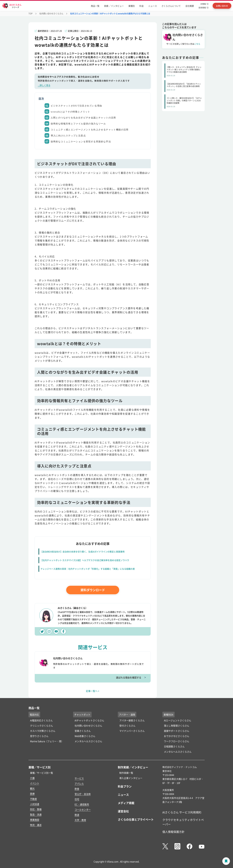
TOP (30, 13)
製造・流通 (36, 814)
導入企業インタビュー (131, 778)
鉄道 (77, 815)
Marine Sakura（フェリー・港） (47, 741)
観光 (32, 788)
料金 (142, 6)
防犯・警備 (36, 809)
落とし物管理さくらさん (177, 726)
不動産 (33, 799)
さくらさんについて (171, 6)
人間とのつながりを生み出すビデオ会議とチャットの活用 (83, 118)
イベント (35, 783)
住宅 (77, 799)
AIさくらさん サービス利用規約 (182, 812)
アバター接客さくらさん (132, 720)
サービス (79, 778)
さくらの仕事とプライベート (136, 819)
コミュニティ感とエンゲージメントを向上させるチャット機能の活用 (90, 130)
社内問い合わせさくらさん (51, 13)
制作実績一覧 (126, 773)
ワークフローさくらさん (177, 741)
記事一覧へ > (93, 691)
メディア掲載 (126, 803)
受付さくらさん (127, 726)
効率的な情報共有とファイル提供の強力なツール (78, 124)
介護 (32, 778)
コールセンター (83, 810)
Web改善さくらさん (85, 736)
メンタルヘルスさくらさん (88, 741)
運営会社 (123, 811)
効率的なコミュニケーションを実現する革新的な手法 (81, 142)
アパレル (79, 783)
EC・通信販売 (82, 804)
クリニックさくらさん (42, 726)
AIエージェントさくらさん (178, 720)
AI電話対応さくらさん (41, 720)
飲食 (77, 789)
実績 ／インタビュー (114, 6)
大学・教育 (80, 820)
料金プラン (125, 786)
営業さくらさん (83, 731)
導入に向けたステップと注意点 (68, 136)
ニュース (153, 6)
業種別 (132, 6)
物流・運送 (36, 825)
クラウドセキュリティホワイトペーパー (183, 822)
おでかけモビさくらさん (177, 736)
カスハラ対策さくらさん (43, 731)
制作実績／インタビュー (133, 767)
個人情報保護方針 (173, 832)
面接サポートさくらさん (177, 731)
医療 (32, 794)
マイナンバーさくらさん (132, 731)
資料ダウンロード (93, 590)
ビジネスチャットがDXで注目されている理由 (76, 106)
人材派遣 (35, 804)
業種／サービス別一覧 (42, 773)
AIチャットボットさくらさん (89, 720)
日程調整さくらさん (174, 746)
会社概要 (190, 6)
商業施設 (35, 820)
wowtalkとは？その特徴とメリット (70, 112)
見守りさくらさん (39, 736)
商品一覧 (95, 6)
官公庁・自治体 (83, 794)
